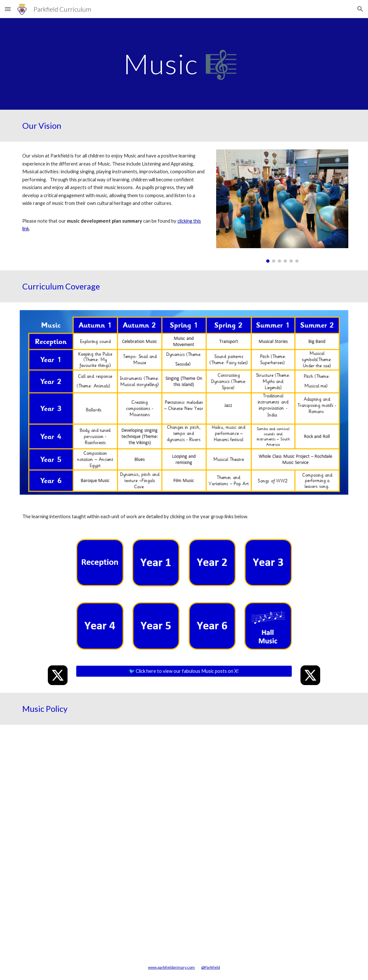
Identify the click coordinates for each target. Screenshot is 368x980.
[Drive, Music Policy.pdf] (184, 840)
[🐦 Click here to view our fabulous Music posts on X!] (184, 671)
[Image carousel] (282, 206)
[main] (184, 64)
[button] (8, 9)
